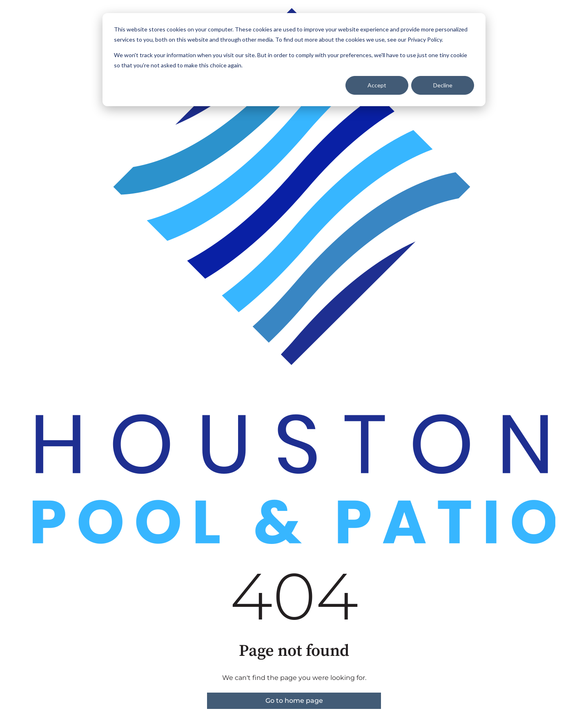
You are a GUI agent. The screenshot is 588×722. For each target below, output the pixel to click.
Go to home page (294, 701)
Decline (443, 85)
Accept (377, 85)
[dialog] (294, 60)
